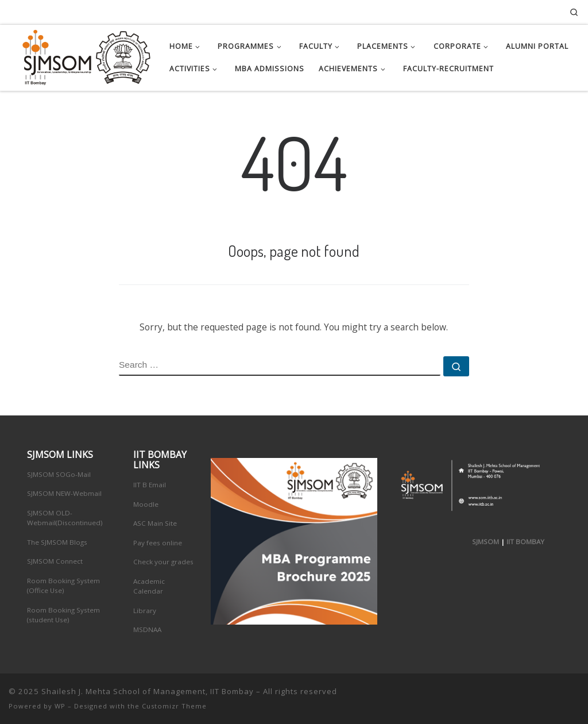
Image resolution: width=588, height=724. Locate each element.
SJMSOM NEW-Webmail (64, 493)
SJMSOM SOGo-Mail (59, 474)
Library (145, 611)
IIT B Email (150, 485)
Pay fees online (158, 543)
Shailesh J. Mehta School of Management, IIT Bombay (148, 691)
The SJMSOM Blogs (57, 542)
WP (60, 706)
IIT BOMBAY (525, 542)
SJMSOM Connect (55, 561)
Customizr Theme (174, 706)
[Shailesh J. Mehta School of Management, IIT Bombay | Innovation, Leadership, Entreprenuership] (80, 55)
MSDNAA (147, 629)
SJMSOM (486, 542)
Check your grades (163, 562)
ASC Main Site (155, 523)
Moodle (146, 504)
